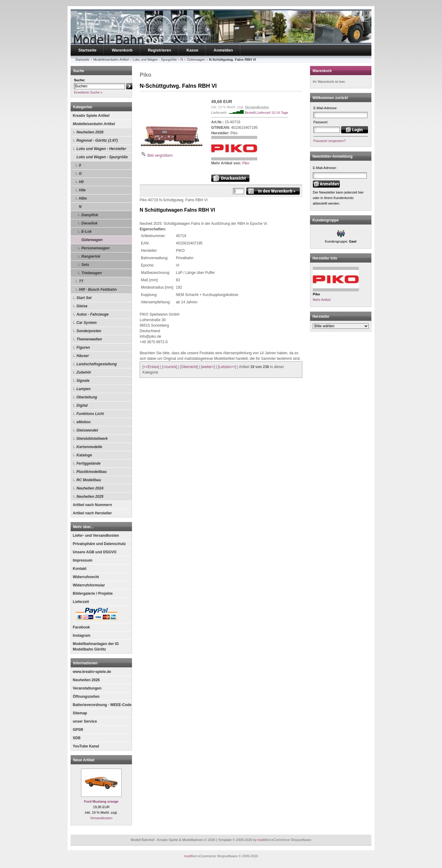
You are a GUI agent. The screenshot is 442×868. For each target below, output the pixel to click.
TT (81, 281)
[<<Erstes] (151, 367)
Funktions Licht (90, 414)
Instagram (81, 636)
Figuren (83, 348)
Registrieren (160, 50)
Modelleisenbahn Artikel (94, 124)
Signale (83, 381)
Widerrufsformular (89, 585)
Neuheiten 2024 (90, 488)
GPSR (78, 730)
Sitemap (80, 713)
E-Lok (86, 232)
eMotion (83, 422)
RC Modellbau (89, 480)
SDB (77, 738)
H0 (81, 182)
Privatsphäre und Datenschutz (99, 544)
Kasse (192, 50)
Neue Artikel (84, 760)
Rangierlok (91, 256)
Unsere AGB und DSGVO (95, 552)
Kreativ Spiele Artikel (91, 116)
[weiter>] (208, 367)
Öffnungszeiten (86, 697)
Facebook (81, 627)
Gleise (82, 306)
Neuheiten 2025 (90, 497)
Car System (87, 323)
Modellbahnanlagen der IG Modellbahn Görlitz (96, 647)
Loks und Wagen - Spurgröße (102, 157)
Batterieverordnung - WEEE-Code (102, 705)
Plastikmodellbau (92, 472)
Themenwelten (89, 339)
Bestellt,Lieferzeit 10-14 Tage (266, 113)
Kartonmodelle (89, 447)
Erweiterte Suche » (88, 92)
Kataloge (84, 455)
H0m (83, 198)
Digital (82, 405)
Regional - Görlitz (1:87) (97, 140)
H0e (82, 190)
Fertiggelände (89, 463)
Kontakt (80, 569)
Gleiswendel (87, 430)
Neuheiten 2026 (90, 132)
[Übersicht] (189, 367)
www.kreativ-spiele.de (92, 672)
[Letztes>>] (227, 367)
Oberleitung (87, 397)
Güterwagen (92, 240)
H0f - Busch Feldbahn (98, 290)
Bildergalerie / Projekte (93, 593)
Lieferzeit (81, 602)
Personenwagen (95, 248)
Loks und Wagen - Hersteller (101, 149)
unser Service (85, 721)
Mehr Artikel (322, 300)
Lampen (83, 389)
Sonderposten (89, 331)
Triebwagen (91, 273)
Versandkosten (101, 818)
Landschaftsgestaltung (97, 364)
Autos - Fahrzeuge (93, 314)
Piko (246, 163)
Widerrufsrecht (86, 577)
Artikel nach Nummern (92, 505)
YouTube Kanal (86, 746)
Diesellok (89, 223)
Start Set (84, 298)
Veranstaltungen (87, 688)
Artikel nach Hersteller (92, 513)
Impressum (83, 560)
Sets (85, 265)
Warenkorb (122, 50)
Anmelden (223, 50)
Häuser (83, 356)
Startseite (87, 50)
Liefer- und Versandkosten (96, 536)
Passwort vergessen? (330, 141)
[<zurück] (170, 367)
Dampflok (90, 215)
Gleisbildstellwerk (92, 439)
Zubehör (84, 372)
